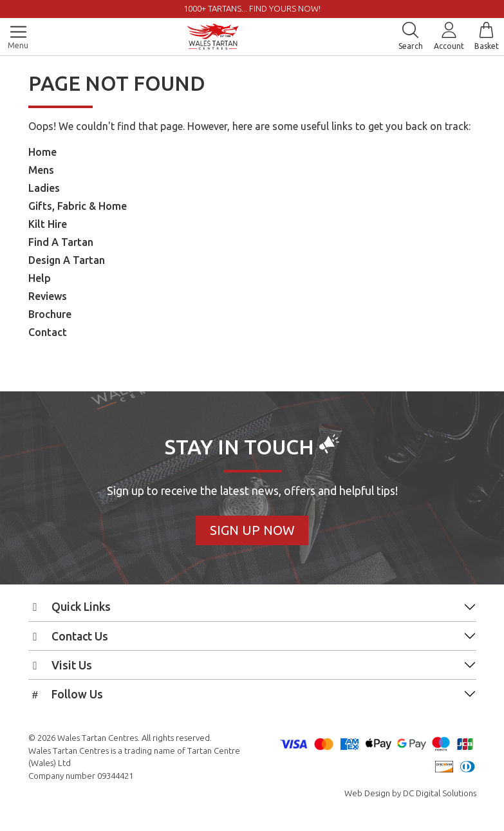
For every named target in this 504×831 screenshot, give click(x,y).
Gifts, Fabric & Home (78, 206)
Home (42, 152)
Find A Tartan (61, 242)
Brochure (50, 314)
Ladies (44, 188)
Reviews (48, 296)
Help (40, 278)
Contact (48, 332)
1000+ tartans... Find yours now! (252, 8)
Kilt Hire (48, 224)
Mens (41, 170)
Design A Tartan (67, 260)
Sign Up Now (252, 530)
